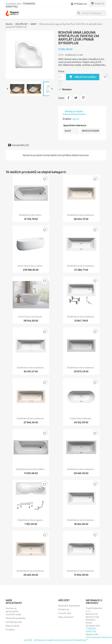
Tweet (76, 98)
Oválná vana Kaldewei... (81, 418)
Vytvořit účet (65, 613)
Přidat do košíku (83, 77)
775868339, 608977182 (91, 630)
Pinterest (83, 98)
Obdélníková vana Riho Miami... (31, 469)
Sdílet (68, 98)
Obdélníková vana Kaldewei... (81, 215)
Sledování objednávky (69, 606)
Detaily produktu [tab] (74, 111)
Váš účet (64, 600)
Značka (67, 119)
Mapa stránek (12, 626)
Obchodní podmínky (16, 618)
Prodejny (10, 630)
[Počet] (62, 77)
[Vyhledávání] (91, 13)
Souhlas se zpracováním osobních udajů (13, 611)
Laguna (75, 119)
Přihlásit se (64, 609)
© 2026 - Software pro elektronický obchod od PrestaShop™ (56, 640)
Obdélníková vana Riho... (31, 215)
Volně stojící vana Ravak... (31, 317)
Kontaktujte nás (14, 622)
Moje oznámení (66, 617)
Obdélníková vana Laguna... (31, 520)
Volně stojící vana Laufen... (31, 266)
